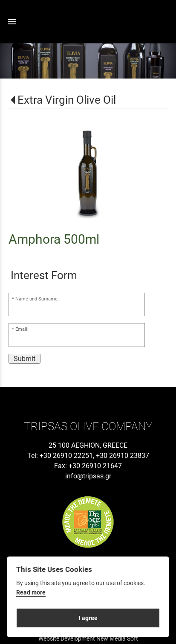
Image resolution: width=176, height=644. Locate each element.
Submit (25, 359)
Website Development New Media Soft (88, 638)
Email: (22, 329)
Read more (31, 593)
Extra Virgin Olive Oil (67, 100)
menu (12, 22)
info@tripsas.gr (88, 476)
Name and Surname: (37, 299)
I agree (88, 618)
